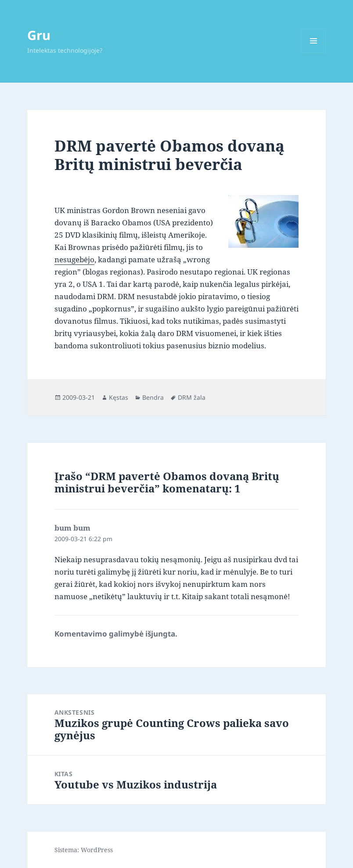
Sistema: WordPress (84, 850)
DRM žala (192, 397)
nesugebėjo (74, 259)
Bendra (153, 397)
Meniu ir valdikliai (314, 53)
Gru (39, 35)
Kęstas (119, 397)
